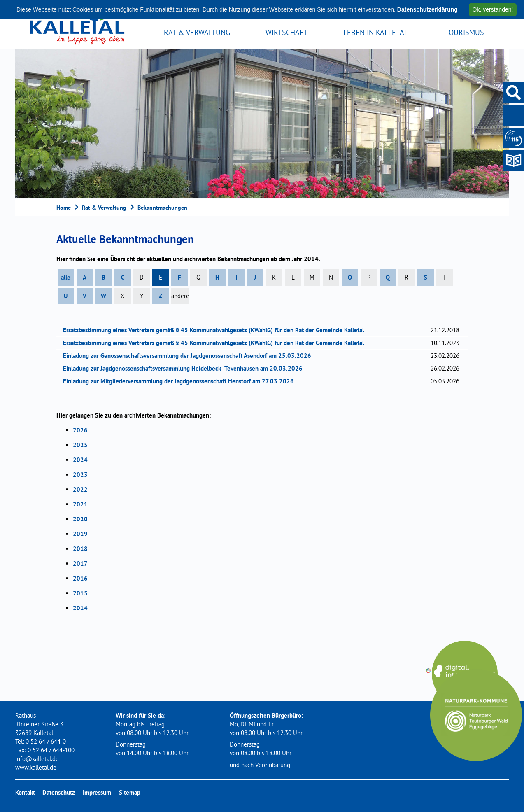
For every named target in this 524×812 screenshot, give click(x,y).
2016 (80, 578)
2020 (80, 519)
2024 (80, 460)
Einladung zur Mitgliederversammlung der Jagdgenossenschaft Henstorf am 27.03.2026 (181, 381)
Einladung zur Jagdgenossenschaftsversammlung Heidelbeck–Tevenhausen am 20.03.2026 (185, 368)
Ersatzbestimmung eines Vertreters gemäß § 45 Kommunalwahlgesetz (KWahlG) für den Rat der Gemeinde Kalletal (216, 330)
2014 (80, 608)
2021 (80, 504)
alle (66, 277)
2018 (80, 549)
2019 (80, 534)
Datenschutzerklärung (427, 9)
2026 (80, 430)
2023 (80, 475)
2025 (80, 445)
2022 (80, 489)
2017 (80, 563)
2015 (80, 593)
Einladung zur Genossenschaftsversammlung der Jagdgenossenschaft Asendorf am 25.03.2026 (190, 356)
